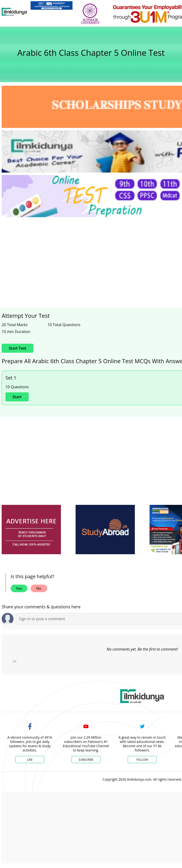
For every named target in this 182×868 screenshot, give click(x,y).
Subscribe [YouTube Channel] (86, 760)
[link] (52, 5)
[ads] (31, 530)
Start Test (18, 348)
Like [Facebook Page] (30, 760)
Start (17, 397)
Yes (19, 588)
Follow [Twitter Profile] (142, 760)
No (39, 588)
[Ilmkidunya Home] (14, 12)
